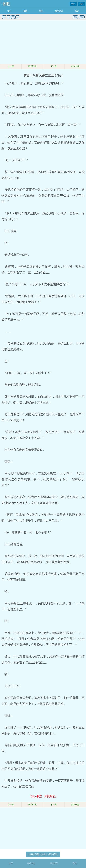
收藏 (25, 11)
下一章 (54, 66)
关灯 (82, 17)
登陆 (73, 4)
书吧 (6, 4)
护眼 (75, 17)
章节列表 (32, 66)
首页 (11, 863)
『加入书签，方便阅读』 (43, 796)
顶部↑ (75, 863)
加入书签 (75, 66)
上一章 (11, 66)
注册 (81, 4)
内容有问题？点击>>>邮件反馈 (43, 854)
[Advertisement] (43, 43)
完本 (41, 11)
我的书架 (31, 863)
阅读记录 (59, 11)
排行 (9, 11)
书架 (77, 11)
